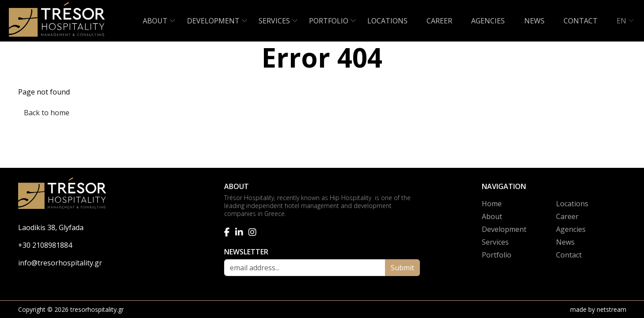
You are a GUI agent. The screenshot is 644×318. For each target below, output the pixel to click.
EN (621, 21)
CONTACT (581, 21)
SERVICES (274, 21)
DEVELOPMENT (213, 21)
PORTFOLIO (329, 21)
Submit (402, 268)
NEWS (534, 21)
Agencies (571, 229)
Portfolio (497, 255)
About (492, 216)
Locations (572, 204)
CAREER (439, 21)
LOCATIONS (387, 21)
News (565, 242)
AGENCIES (488, 21)
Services (495, 242)
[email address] (305, 268)
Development (504, 229)
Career (567, 216)
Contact (569, 255)
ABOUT (155, 21)
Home (492, 204)
